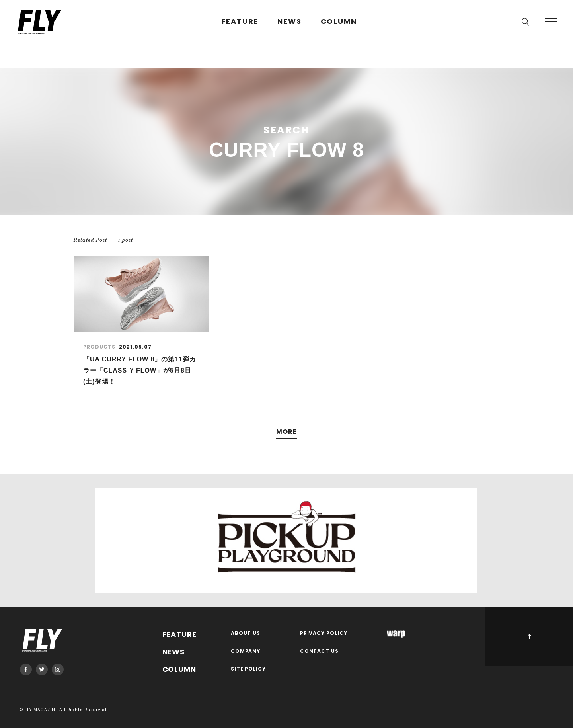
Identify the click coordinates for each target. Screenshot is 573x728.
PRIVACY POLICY (324, 633)
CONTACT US (320, 651)
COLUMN (339, 22)
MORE (286, 432)
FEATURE (240, 22)
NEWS (289, 22)
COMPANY (246, 651)
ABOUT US (246, 633)
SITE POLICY (248, 669)
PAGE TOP (529, 636)
